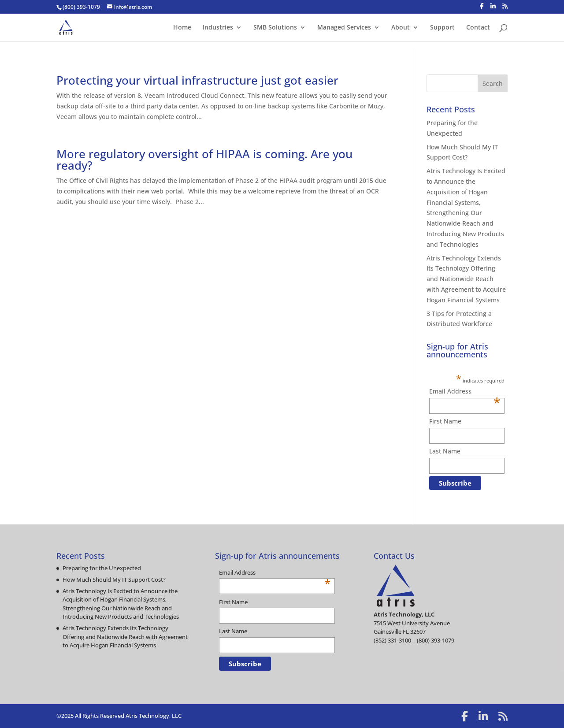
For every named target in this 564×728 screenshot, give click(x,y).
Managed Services (344, 28)
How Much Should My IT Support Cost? (114, 579)
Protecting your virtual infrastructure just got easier (197, 80)
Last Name (445, 451)
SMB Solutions (275, 28)
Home (182, 28)
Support (442, 28)
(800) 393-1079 (81, 7)
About (401, 28)
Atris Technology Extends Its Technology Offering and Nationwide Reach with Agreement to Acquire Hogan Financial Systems (466, 279)
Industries (218, 28)
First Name (445, 421)
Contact (478, 28)
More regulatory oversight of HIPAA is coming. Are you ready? (204, 160)
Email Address (465, 392)
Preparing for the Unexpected (102, 568)
